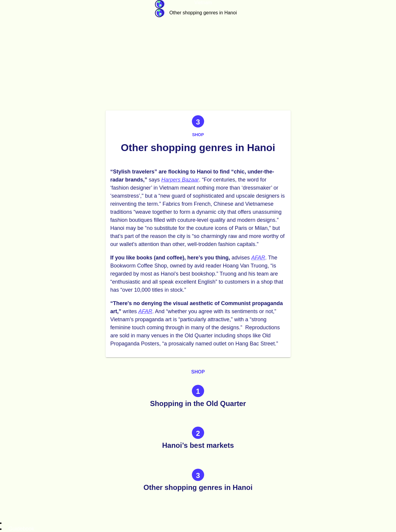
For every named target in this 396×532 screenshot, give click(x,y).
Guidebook (160, 4)
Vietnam (203, 3)
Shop (198, 135)
